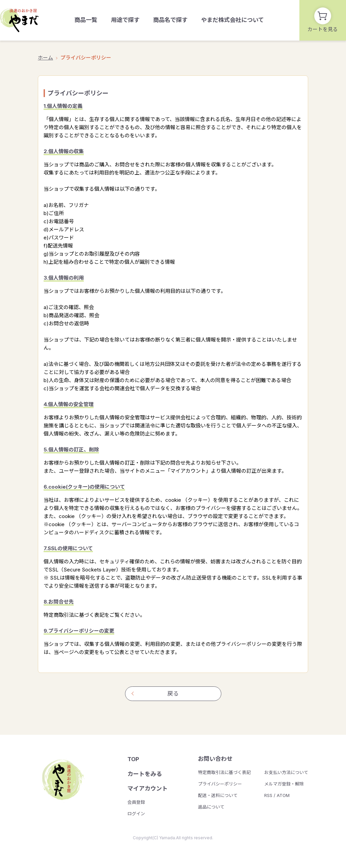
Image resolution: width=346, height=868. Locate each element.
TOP (133, 759)
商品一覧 (86, 20)
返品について (211, 807)
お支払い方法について (286, 772)
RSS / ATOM (277, 795)
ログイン (136, 814)
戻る (173, 694)
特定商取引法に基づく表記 (224, 772)
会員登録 (136, 802)
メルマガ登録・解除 (284, 784)
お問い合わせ (215, 759)
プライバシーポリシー (220, 784)
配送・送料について (218, 795)
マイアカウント (147, 789)
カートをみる (145, 774)
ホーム (45, 58)
